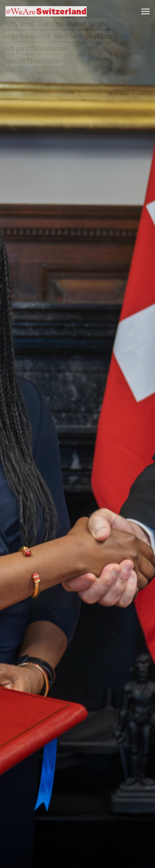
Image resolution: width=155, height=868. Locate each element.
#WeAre (46, 11)
